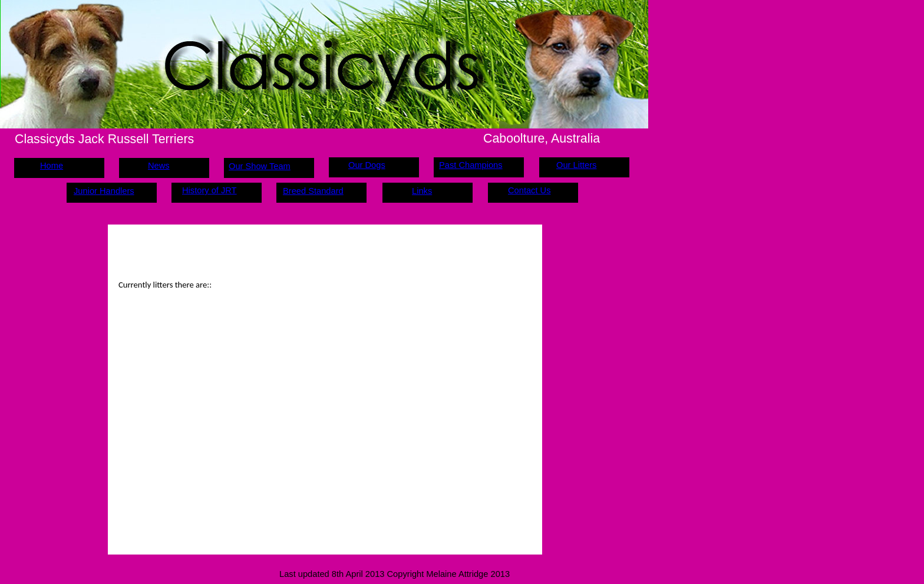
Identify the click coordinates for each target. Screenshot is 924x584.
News (159, 166)
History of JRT (209, 190)
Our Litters (576, 165)
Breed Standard (313, 191)
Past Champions (471, 165)
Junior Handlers (104, 191)
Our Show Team (260, 166)
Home (52, 166)
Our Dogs (367, 165)
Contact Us (529, 190)
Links (422, 191)
